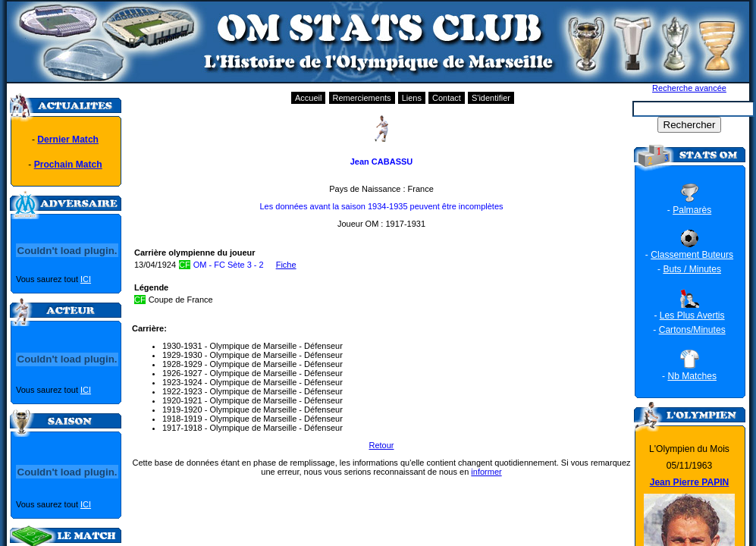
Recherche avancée (689, 88)
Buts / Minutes (692, 269)
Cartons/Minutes (692, 330)
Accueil (308, 98)
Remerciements (362, 98)
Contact (447, 98)
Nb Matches (692, 376)
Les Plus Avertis (692, 315)
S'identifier (491, 98)
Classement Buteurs (692, 255)
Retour (381, 445)
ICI (86, 279)
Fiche (286, 265)
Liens (412, 98)
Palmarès (692, 210)
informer (486, 472)
